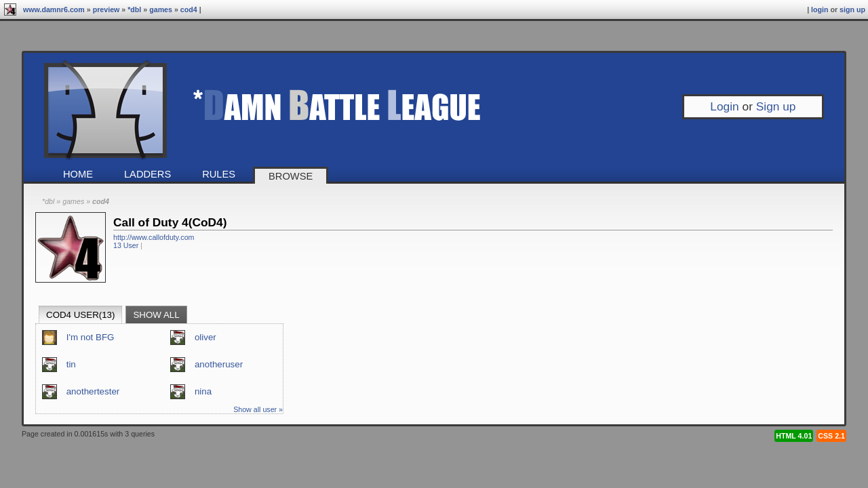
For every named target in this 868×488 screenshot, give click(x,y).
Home (78, 174)
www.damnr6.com (54, 9)
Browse (291, 176)
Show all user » (258, 409)
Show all (156, 315)
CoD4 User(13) (80, 315)
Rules (219, 174)
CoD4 (189, 9)
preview (106, 9)
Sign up (852, 9)
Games (161, 9)
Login (820, 9)
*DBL (134, 9)
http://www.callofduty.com (154, 237)
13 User (126, 245)
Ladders (147, 174)
